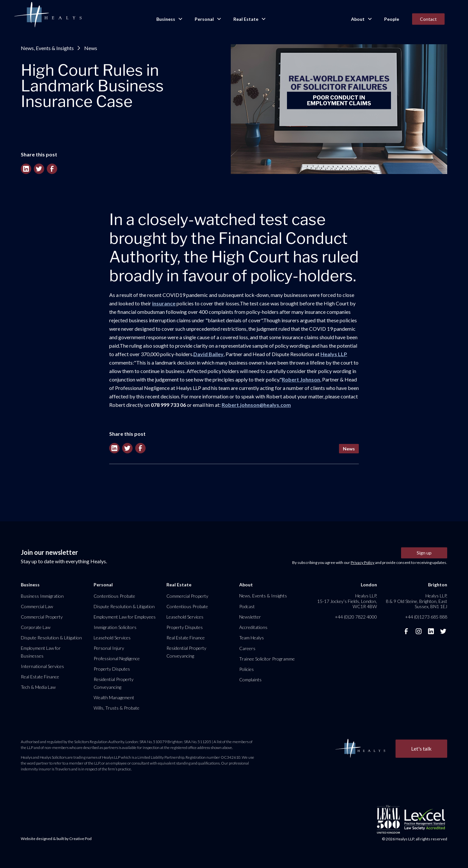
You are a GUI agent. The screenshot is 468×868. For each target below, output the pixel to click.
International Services (42, 666)
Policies (247, 669)
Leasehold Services (112, 638)
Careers (247, 648)
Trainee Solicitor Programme (267, 659)
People (392, 19)
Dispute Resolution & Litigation (51, 638)
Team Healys (252, 638)
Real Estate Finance (40, 677)
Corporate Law (36, 627)
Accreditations (253, 627)
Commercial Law (37, 606)
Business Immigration (42, 596)
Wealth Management (114, 697)
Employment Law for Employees (125, 617)
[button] (169, 19)
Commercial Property (42, 617)
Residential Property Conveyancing (114, 683)
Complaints (250, 680)
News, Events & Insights (47, 48)
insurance (164, 303)
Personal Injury (109, 648)
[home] (48, 15)
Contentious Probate (114, 596)
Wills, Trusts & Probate (117, 708)
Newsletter (250, 617)
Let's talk (421, 748)
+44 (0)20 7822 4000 (356, 617)
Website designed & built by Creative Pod (56, 839)
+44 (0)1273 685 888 (426, 617)
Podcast (247, 606)
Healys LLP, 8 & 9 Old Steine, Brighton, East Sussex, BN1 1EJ (416, 601)
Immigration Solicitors (115, 627)
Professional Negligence (117, 658)
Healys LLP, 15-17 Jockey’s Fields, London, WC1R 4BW (347, 601)
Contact (428, 19)
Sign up (424, 553)
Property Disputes (112, 669)
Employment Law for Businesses (41, 652)
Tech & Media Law (38, 687)
